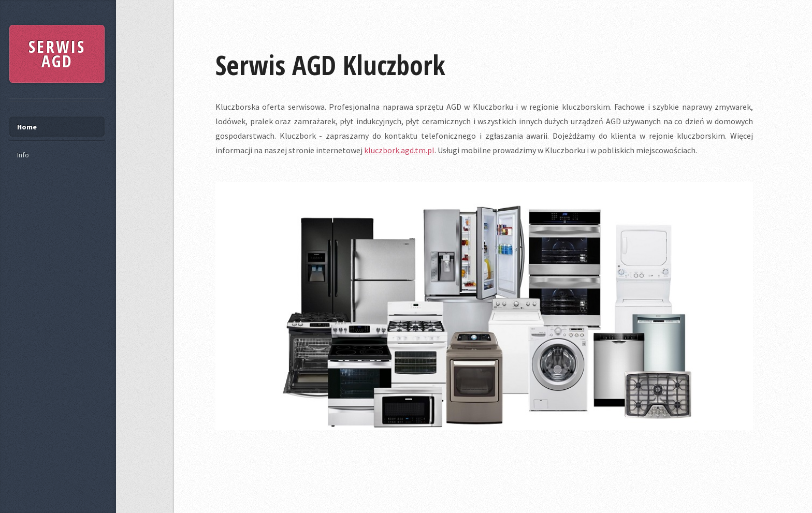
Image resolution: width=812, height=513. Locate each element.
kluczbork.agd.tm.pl (399, 150)
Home (27, 127)
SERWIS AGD (57, 54)
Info (23, 155)
